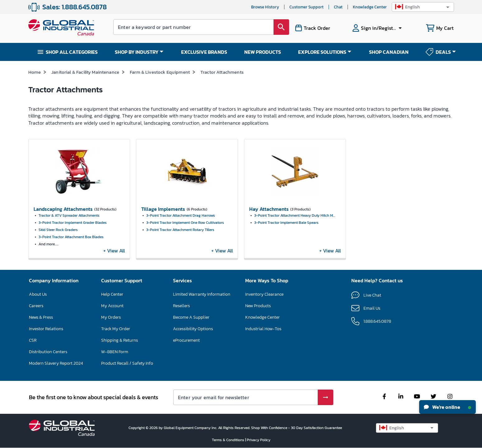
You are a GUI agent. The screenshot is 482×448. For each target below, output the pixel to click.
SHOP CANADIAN (389, 52)
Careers (36, 306)
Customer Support (307, 7)
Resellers (181, 306)
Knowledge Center (370, 7)
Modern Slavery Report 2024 (56, 363)
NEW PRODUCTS (263, 52)
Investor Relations (46, 329)
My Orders (111, 317)
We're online (447, 407)
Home (35, 72)
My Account (112, 306)
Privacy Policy (259, 440)
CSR (33, 340)
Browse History (265, 7)
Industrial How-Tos (263, 329)
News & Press (41, 317)
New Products (258, 306)
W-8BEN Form (115, 352)
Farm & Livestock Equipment (160, 72)
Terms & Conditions (229, 440)
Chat (338, 7)
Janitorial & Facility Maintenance (85, 72)
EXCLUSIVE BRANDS (204, 52)
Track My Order (116, 329)
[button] (423, 7)
